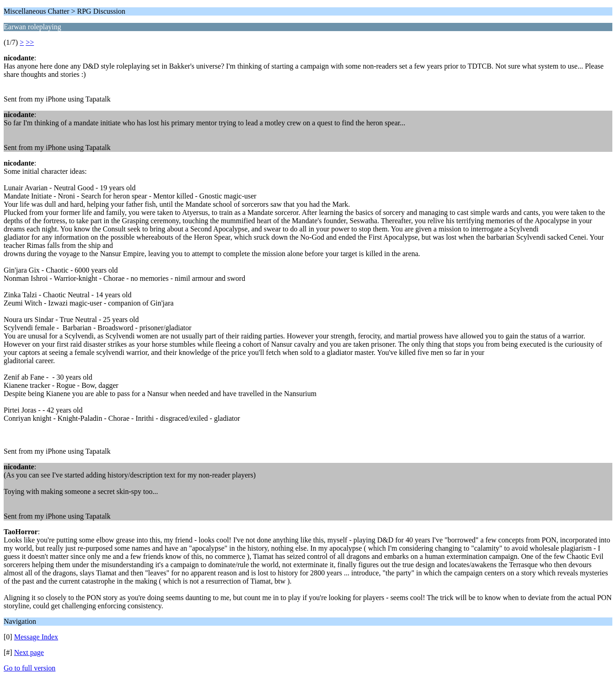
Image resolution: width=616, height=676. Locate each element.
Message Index (36, 637)
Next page (29, 652)
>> (30, 42)
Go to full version (29, 668)
